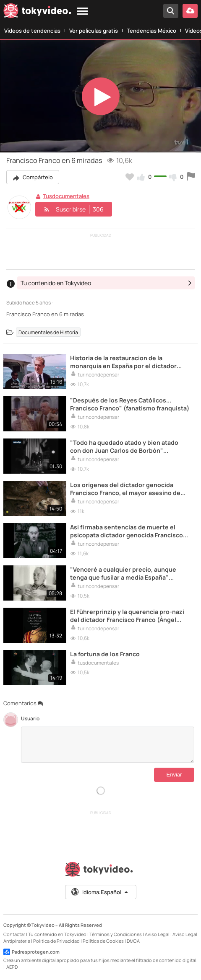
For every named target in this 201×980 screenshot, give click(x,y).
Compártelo (33, 177)
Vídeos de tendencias (32, 31)
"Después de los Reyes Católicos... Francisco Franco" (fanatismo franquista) (130, 404)
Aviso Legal (157, 934)
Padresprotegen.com (31, 952)
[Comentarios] (108, 745)
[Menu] (82, 12)
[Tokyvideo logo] (37, 12)
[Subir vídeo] (190, 11)
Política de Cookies (103, 941)
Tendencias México (151, 31)
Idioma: (100, 892)
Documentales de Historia (48, 332)
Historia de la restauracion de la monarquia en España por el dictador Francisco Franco (123, 362)
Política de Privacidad (56, 941)
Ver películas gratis (94, 31)
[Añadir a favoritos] (130, 177)
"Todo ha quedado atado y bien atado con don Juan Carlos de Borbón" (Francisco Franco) (124, 446)
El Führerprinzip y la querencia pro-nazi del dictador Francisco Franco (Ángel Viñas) (127, 616)
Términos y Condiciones (116, 934)
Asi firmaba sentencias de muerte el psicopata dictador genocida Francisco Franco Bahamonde (127, 531)
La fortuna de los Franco (105, 654)
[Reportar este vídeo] (191, 177)
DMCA (133, 941)
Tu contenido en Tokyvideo (57, 934)
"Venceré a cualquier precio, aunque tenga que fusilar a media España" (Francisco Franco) (123, 573)
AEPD (12, 967)
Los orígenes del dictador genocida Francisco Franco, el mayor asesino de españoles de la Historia (125, 489)
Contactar (14, 934)
